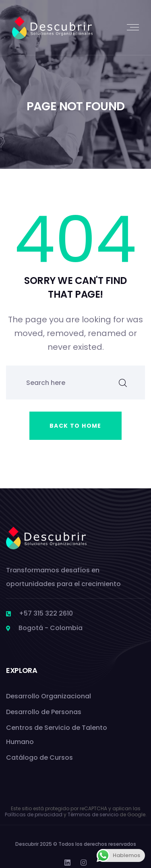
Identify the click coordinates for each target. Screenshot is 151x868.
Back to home (75, 426)
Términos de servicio (93, 814)
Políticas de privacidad (34, 814)
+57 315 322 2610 (46, 613)
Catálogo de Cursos (39, 758)
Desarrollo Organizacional (49, 696)
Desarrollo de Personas (44, 712)
